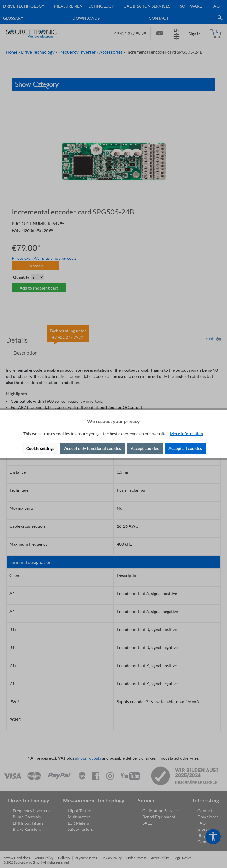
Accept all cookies (185, 448)
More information (187, 434)
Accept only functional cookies (93, 448)
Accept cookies (145, 448)
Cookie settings (40, 448)
